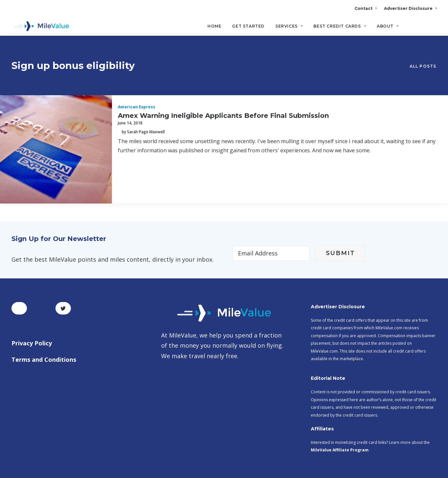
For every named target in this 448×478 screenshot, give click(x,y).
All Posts (423, 55)
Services (289, 26)
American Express (137, 83)
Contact (365, 8)
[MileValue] (41, 27)
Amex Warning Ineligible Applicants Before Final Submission (223, 92)
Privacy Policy (32, 319)
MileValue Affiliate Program (340, 426)
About (388, 26)
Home (214, 26)
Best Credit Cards (340, 26)
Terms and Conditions (44, 336)
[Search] (432, 29)
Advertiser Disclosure (410, 8)
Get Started (248, 26)
